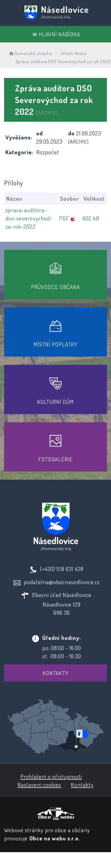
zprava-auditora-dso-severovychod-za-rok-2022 (29, 218)
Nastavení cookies (39, 784)
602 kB (91, 218)
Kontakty (55, 673)
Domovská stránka (30, 53)
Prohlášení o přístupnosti (51, 776)
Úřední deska (74, 53)
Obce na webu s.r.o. (55, 838)
